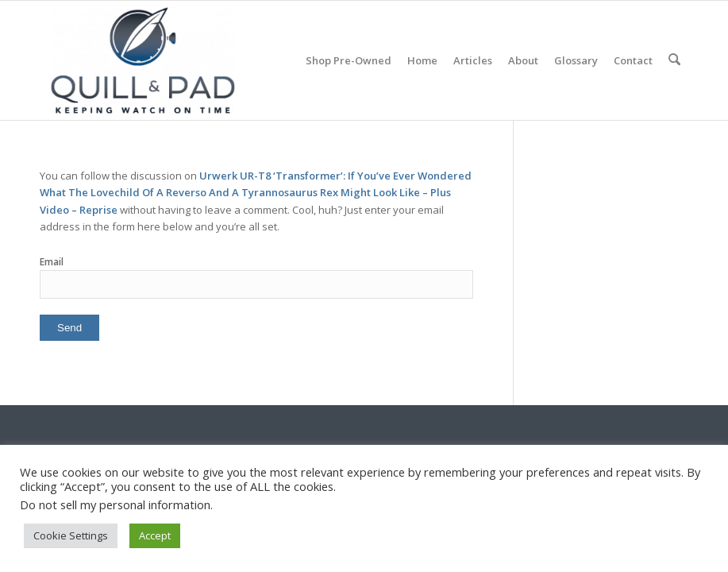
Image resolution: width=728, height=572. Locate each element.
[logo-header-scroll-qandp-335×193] (143, 60)
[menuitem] (350, 60)
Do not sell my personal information (115, 504)
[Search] (675, 60)
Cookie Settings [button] (71, 535)
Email (52, 262)
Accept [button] (155, 535)
